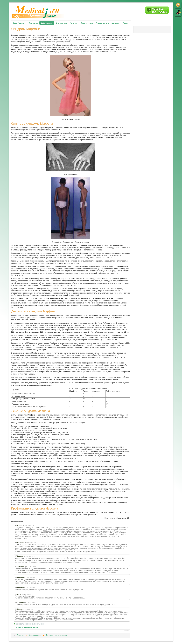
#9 (16, 526)
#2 (16, 602)
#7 (16, 556)
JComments (127, 630)
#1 (16, 609)
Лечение (74, 23)
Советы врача (87, 23)
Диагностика (61, 23)
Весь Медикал (19, 23)
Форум (125, 23)
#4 (16, 587)
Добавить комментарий (27, 627)
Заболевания (47, 23)
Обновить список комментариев (30, 624)
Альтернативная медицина (108, 23)
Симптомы (33, 23)
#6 (16, 567)
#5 (16, 577)
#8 (16, 543)
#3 (16, 594)
